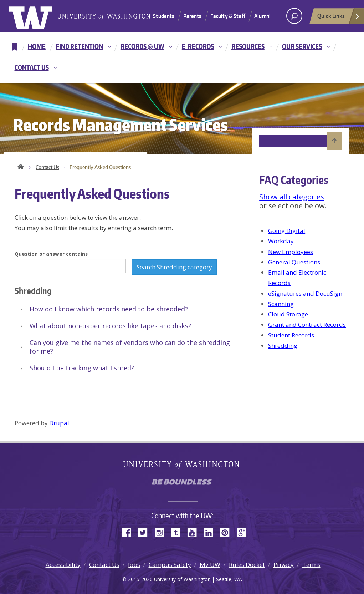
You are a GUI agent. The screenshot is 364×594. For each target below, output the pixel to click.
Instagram (162, 532)
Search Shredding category (174, 267)
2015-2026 (140, 579)
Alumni (262, 16)
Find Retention (80, 46)
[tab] (125, 309)
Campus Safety (170, 565)
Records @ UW (142, 46)
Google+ (244, 532)
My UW (210, 565)
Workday (281, 241)
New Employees (291, 252)
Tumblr (178, 532)
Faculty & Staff (228, 16)
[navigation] (182, 58)
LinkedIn (211, 532)
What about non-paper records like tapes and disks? (110, 326)
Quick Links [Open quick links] (339, 18)
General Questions (294, 262)
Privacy (284, 565)
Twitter (145, 532)
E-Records (198, 46)
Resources (248, 46)
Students (163, 16)
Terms (311, 565)
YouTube (195, 532)
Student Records (291, 335)
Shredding (283, 346)
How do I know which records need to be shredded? (109, 309)
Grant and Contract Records (307, 324)
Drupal (59, 423)
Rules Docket (247, 565)
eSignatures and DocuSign (305, 293)
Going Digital (287, 231)
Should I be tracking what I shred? (82, 368)
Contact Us (32, 67)
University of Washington (38, 16)
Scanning (281, 304)
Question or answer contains (51, 254)
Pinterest (227, 532)
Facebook (129, 532)
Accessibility (63, 565)
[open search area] (294, 16)
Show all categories (292, 197)
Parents (192, 16)
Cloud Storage (288, 314)
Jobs (134, 565)
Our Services (302, 46)
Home (37, 46)
